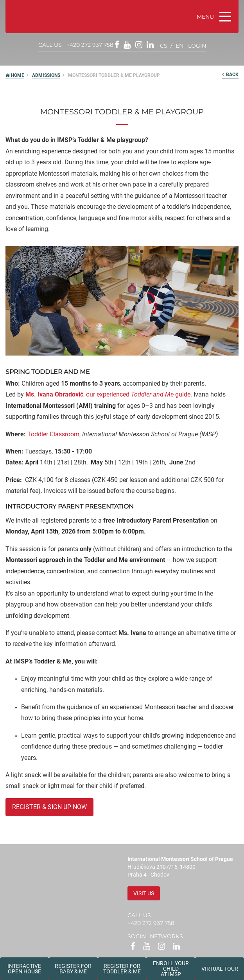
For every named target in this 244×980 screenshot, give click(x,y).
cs (164, 46)
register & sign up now (49, 807)
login (197, 46)
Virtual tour (220, 969)
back (230, 75)
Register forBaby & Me (73, 969)
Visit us (144, 893)
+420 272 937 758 (90, 45)
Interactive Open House (24, 969)
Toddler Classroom (53, 434)
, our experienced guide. (109, 394)
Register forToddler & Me (122, 969)
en (179, 46)
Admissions (46, 75)
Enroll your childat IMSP (171, 969)
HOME (15, 75)
